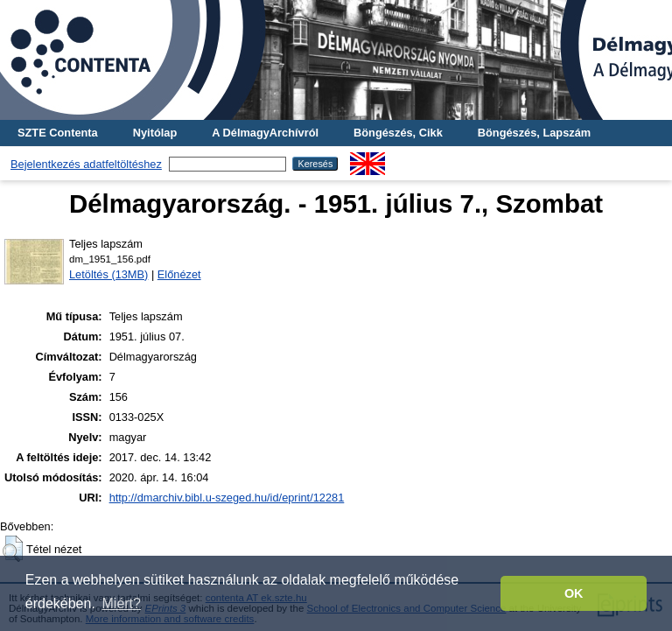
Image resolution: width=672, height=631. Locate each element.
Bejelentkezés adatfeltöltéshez (86, 164)
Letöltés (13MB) (108, 274)
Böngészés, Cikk (398, 133)
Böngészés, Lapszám (534, 133)
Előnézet (179, 274)
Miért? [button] (122, 603)
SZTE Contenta (58, 133)
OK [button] (574, 593)
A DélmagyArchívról (265, 133)
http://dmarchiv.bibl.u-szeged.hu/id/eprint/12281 (227, 498)
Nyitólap (155, 133)
